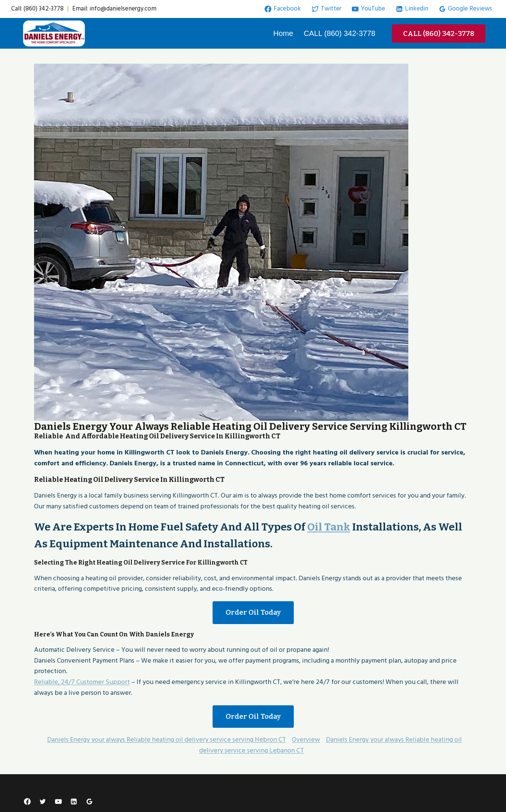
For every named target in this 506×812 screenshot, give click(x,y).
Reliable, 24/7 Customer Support (82, 682)
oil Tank (329, 527)
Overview (306, 740)
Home (283, 33)
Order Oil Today (253, 612)
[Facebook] (27, 802)
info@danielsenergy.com (123, 9)
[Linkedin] (74, 802)
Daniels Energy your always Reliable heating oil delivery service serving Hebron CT (167, 740)
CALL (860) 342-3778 (339, 33)
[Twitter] (43, 802)
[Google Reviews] (89, 802)
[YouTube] (58, 802)
